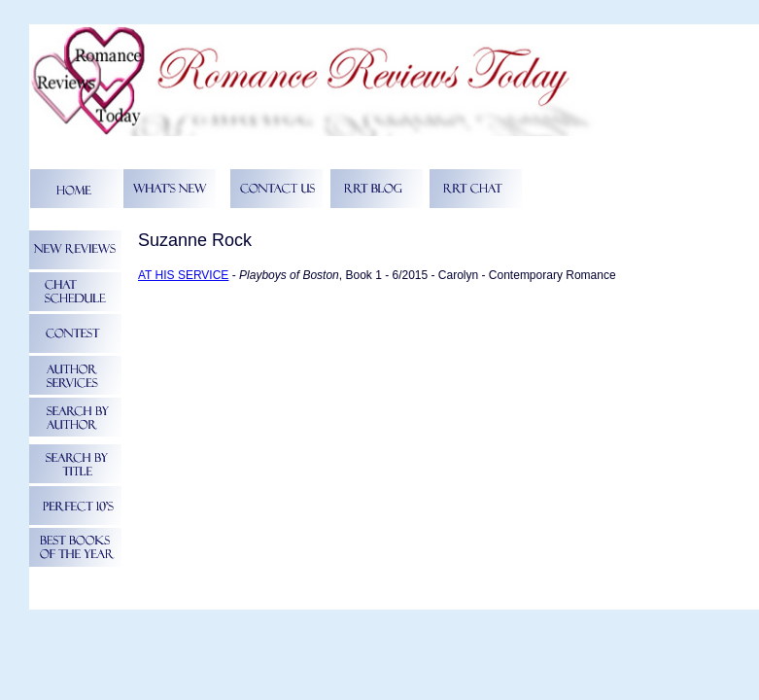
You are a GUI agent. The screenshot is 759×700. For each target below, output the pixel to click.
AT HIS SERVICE (183, 275)
